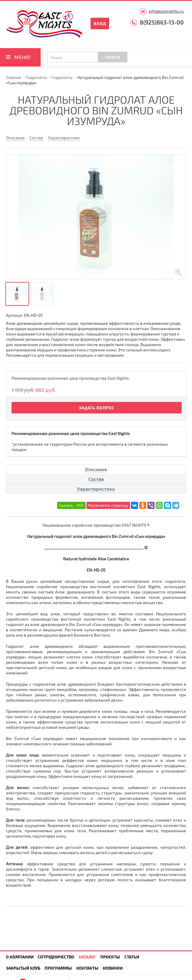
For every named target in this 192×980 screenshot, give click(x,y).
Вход (100, 23)
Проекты (110, 957)
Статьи (132, 957)
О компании (20, 957)
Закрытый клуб (23, 968)
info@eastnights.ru (166, 11)
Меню (22, 57)
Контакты (87, 968)
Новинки (113, 968)
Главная (14, 77)
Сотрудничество (56, 957)
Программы (58, 968)
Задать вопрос (96, 408)
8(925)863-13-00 (162, 22)
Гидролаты (36, 77)
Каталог (87, 957)
